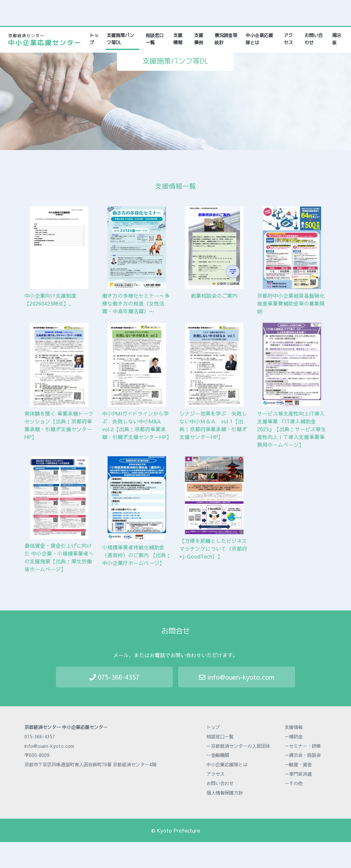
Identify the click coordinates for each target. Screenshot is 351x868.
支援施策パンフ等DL (120, 39)
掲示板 (337, 39)
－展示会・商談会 (303, 755)
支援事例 (199, 39)
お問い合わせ (314, 39)
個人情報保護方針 (225, 793)
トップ (95, 39)
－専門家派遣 (298, 774)
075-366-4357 (114, 677)
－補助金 (293, 736)
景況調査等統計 (226, 39)
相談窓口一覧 (155, 39)
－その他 (293, 783)
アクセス (288, 39)
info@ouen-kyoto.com (237, 677)
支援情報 (178, 39)
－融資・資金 (298, 764)
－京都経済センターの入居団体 (238, 746)
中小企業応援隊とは (259, 39)
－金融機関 (218, 755)
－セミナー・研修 (303, 746)
